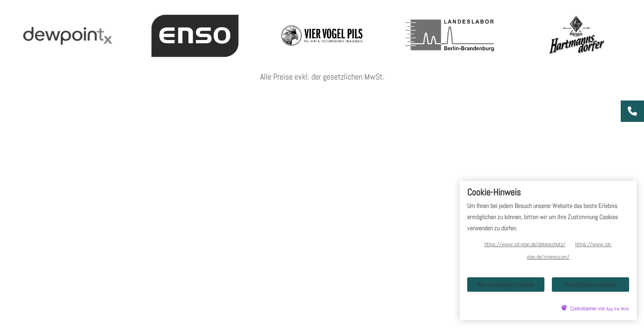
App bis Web (618, 309)
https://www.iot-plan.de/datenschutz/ (525, 244)
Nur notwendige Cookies (506, 284)
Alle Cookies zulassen (590, 284)
